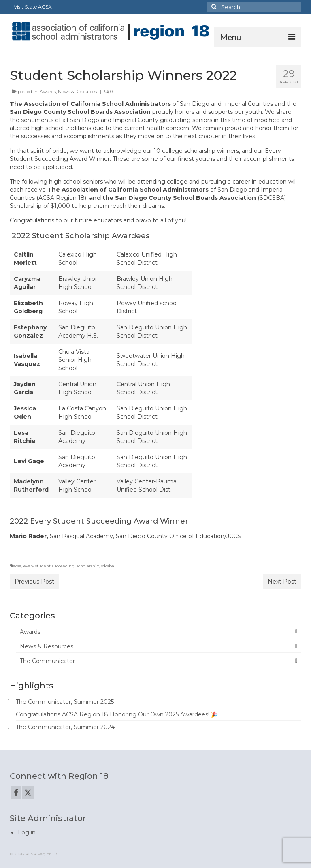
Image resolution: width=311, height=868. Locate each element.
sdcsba (108, 566)
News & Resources (77, 92)
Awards (48, 92)
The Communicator (47, 661)
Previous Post (34, 582)
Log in (27, 832)
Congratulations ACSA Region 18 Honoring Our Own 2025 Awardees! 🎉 (117, 714)
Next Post (282, 582)
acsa (17, 566)
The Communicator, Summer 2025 (65, 702)
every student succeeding (49, 566)
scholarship (88, 566)
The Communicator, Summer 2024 (65, 727)
